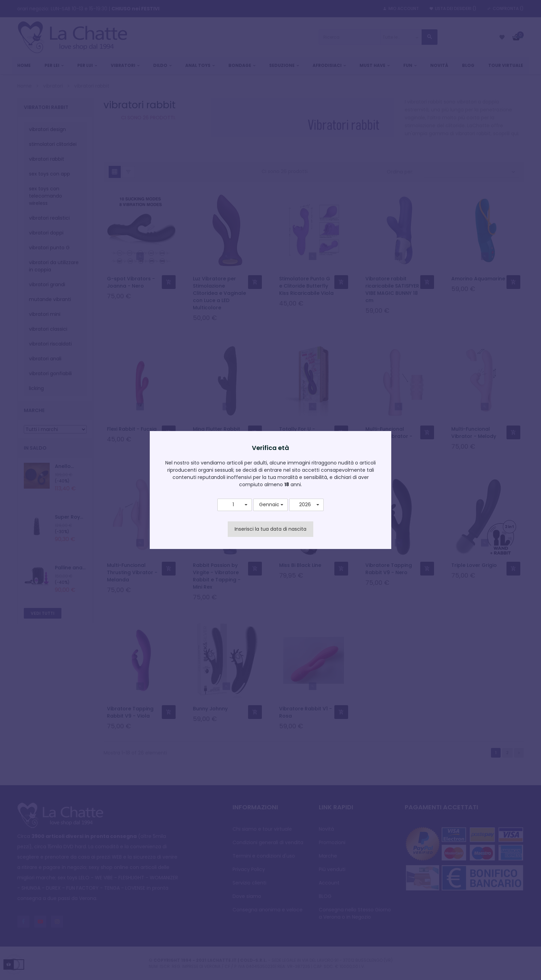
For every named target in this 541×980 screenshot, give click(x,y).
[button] (235, 505)
